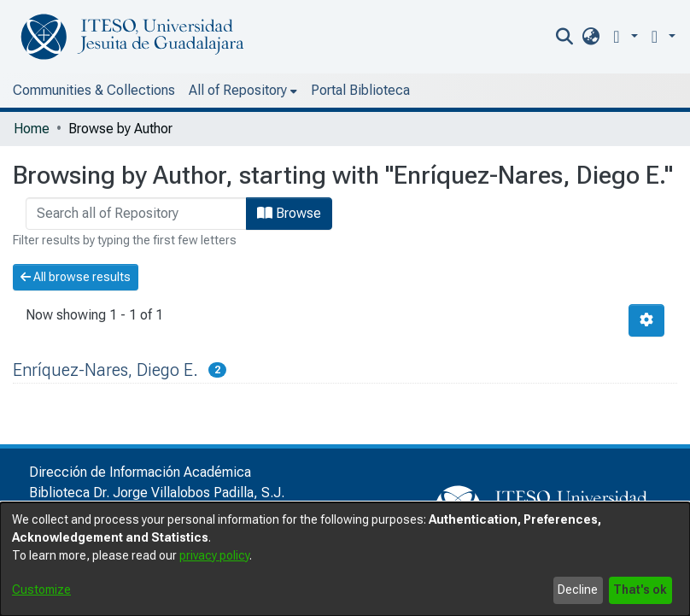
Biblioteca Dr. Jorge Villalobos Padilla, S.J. (157, 493)
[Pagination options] (646, 320)
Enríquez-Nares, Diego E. (105, 370)
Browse (289, 213)
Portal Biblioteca (360, 90)
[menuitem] (591, 37)
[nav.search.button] (565, 37)
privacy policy (214, 555)
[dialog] (345, 559)
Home (32, 129)
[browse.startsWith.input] (136, 214)
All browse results (76, 277)
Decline (578, 590)
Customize (41, 590)
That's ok (640, 590)
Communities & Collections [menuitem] (94, 90)
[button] (622, 36)
